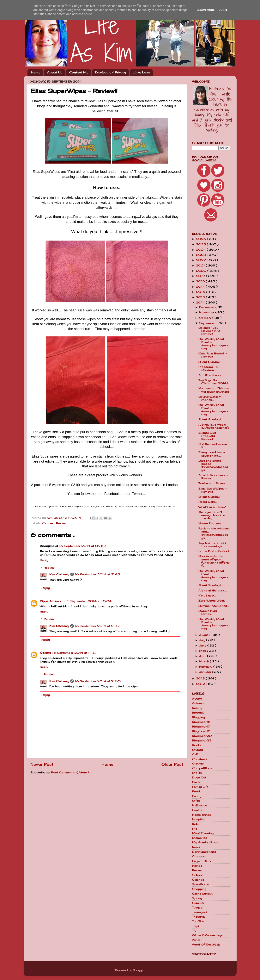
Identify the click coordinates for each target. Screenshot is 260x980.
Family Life (200, 787)
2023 (201, 255)
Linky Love (141, 72)
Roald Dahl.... (208, 502)
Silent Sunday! (209, 362)
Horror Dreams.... (211, 523)
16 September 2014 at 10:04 (88, 601)
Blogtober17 (201, 727)
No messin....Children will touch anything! (214, 390)
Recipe (197, 866)
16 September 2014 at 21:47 (97, 626)
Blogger (139, 970)
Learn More (206, 10)
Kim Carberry (59, 574)
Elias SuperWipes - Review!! (213, 490)
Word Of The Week (206, 945)
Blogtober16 (201, 722)
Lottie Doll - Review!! (214, 551)
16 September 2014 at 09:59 (83, 546)
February (206, 667)
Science (198, 880)
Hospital (198, 819)
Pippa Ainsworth (52, 601)
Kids (195, 824)
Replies (49, 568)
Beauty (197, 708)
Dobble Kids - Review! (209, 612)
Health (197, 810)
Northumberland (204, 852)
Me (195, 829)
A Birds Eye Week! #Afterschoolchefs (214, 426)
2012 (201, 684)
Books (197, 745)
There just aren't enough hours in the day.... (212, 515)
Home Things (202, 815)
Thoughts (199, 917)
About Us (55, 72)
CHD (196, 754)
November (207, 312)
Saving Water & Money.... (210, 398)
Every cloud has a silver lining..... (212, 454)
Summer (198, 903)
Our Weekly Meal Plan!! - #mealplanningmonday (214, 344)
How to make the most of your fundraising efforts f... (214, 561)
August (205, 635)
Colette (45, 653)
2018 (201, 281)
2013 (201, 678)
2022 (201, 260)
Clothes (48, 523)
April (203, 656)
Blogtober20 (202, 736)
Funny (197, 796)
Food (196, 791)
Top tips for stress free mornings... (212, 545)
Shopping (199, 889)
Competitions (202, 768)
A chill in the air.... (211, 375)
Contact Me (79, 72)
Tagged (197, 908)
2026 (201, 239)
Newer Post (42, 764)
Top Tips (198, 921)
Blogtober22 (202, 740)
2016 (201, 292)
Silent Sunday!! (210, 419)
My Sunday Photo (206, 842)
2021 (201, 265)
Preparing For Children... (209, 368)
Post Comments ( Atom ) (70, 772)
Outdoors (199, 856)
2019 (201, 276)
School (197, 875)
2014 (201, 303)
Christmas (200, 759)
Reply (44, 560)
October (206, 318)
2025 (201, 244)
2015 (201, 297)
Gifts (196, 801)
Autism (197, 699)
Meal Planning (203, 833)
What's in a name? (212, 507)
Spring (197, 898)
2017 (201, 287)
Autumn (198, 703)
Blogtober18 (201, 731)
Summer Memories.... (214, 606)
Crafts (197, 773)
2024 (201, 250)
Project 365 (202, 861)
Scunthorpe (201, 884)
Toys (196, 926)
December (207, 307)
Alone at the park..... (213, 590)
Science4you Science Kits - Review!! (210, 331)
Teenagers (200, 912)
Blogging (198, 717)
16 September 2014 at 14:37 (74, 653)
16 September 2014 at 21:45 (97, 574)
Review (61, 523)
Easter (197, 782)
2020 (202, 271)
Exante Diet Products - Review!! (208, 436)
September (208, 323)
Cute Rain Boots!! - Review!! (213, 355)
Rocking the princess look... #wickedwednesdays (214, 533)
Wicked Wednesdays (207, 935)
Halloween (200, 805)
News (196, 847)
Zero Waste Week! (212, 601)
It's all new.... (207, 596)
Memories (200, 838)
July (203, 640)
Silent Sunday (203, 894)
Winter (197, 940)
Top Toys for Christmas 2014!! (213, 382)
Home (36, 72)
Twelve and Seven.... (213, 483)
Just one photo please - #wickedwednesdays (213, 465)
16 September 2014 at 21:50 (98, 681)
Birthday (198, 713)
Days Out (199, 777)
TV (194, 931)
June (203, 646)
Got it (223, 10)
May (203, 651)
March (205, 661)
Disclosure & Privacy (111, 72)
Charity (197, 750)
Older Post (172, 764)
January (206, 672)
